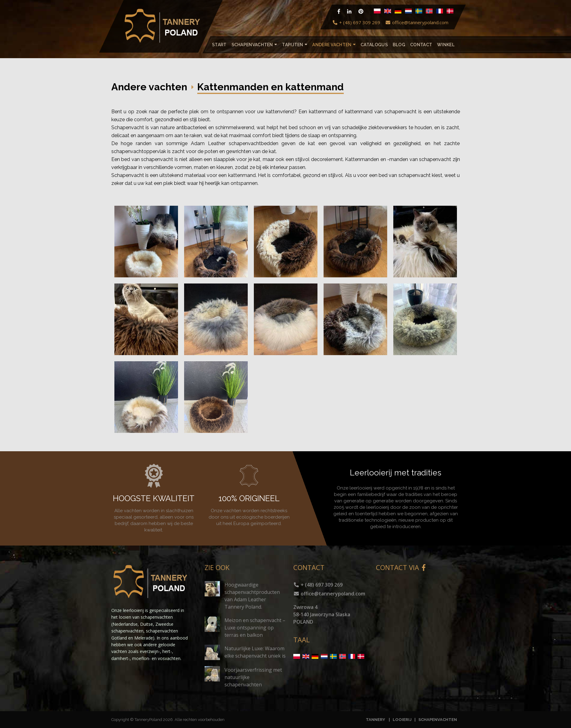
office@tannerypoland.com (417, 22)
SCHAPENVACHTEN (438, 720)
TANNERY (375, 720)
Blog (399, 45)
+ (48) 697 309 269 (356, 22)
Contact (421, 45)
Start (219, 45)
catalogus (374, 45)
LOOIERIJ (403, 720)
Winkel (446, 45)
